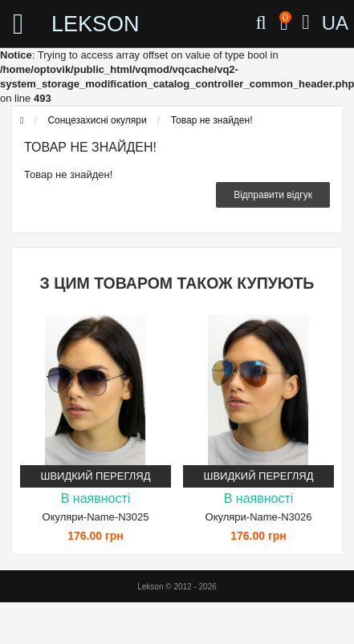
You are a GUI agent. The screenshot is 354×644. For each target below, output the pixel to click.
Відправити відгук (273, 195)
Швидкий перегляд (96, 476)
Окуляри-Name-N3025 (96, 517)
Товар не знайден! (212, 120)
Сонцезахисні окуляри (97, 120)
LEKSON (83, 24)
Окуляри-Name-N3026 (259, 517)
